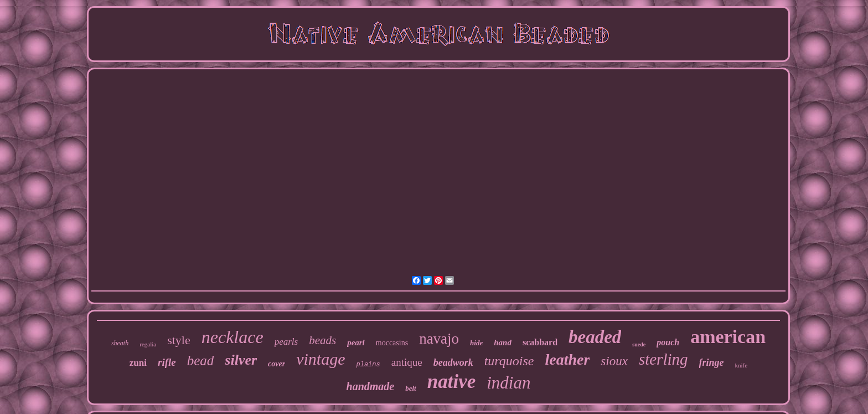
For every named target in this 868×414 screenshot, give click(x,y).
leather (567, 359)
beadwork (453, 362)
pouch (668, 342)
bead (201, 361)
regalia (148, 344)
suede (639, 344)
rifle (167, 362)
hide (476, 343)
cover (277, 364)
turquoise (509, 361)
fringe (712, 362)
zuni (138, 363)
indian (508, 383)
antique (407, 362)
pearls (286, 342)
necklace (232, 337)
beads (322, 340)
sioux (614, 361)
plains (368, 365)
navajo (439, 339)
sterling (663, 359)
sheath (120, 343)
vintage (321, 359)
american (728, 337)
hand (503, 343)
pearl (356, 343)
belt (411, 388)
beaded (595, 337)
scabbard (540, 342)
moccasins (392, 343)
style (179, 340)
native (451, 382)
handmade (371, 386)
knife (742, 365)
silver (241, 360)
